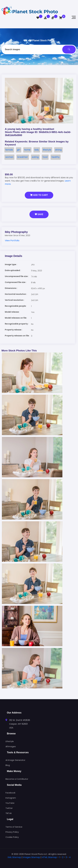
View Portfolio (12, 240)
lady (37, 150)
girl (19, 150)
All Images (11, 746)
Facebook (10, 793)
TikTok (9, 813)
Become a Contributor (17, 779)
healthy (56, 157)
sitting (58, 150)
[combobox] (39, 49)
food (45, 157)
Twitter (9, 808)
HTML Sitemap (49, 857)
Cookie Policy (12, 837)
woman (9, 157)
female (9, 150)
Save (39, 214)
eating (35, 157)
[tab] (39, 862)
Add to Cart (39, 195)
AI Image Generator (15, 760)
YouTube (10, 803)
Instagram (11, 798)
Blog (8, 765)
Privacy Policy (12, 832)
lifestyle (47, 150)
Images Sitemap (31, 857)
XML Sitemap (14, 857)
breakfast (23, 157)
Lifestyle (10, 741)
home (27, 150)
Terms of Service (14, 827)
